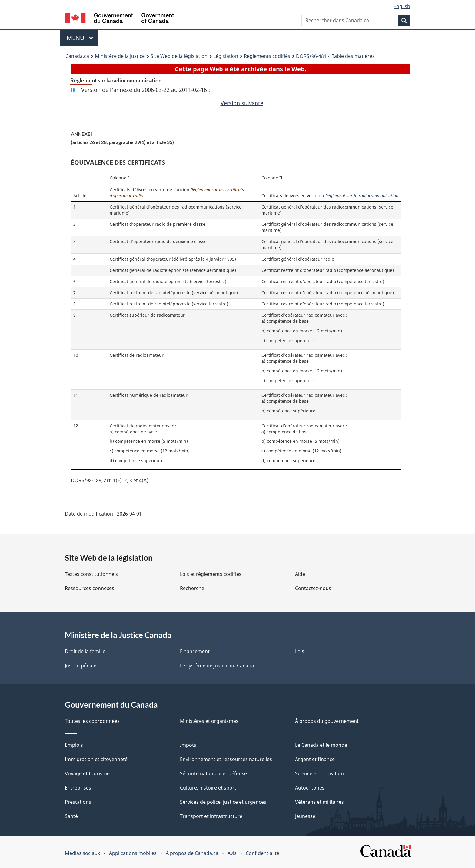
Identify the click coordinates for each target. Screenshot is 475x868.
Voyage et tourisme (87, 773)
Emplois (74, 745)
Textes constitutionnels (91, 574)
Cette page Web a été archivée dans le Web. (241, 69)
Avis (232, 853)
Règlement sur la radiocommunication (362, 196)
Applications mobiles (133, 853)
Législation (226, 56)
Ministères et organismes (209, 721)
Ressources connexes (90, 588)
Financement (195, 651)
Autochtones (310, 788)
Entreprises (78, 788)
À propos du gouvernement (327, 721)
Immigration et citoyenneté (96, 759)
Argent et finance (315, 759)
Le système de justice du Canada (217, 666)
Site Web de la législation (179, 56)
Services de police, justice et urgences (223, 802)
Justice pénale (81, 666)
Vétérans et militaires (319, 802)
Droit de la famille (85, 651)
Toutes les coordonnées (92, 721)
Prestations (78, 802)
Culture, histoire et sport (208, 788)
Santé (71, 816)
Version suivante (242, 103)
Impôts (188, 745)
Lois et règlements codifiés (211, 574)
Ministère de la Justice (120, 56)
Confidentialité (262, 853)
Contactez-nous (313, 588)
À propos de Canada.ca (192, 853)
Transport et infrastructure (211, 816)
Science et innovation (319, 773)
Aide (300, 574)
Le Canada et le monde (321, 745)
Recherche (192, 588)
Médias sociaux (82, 853)
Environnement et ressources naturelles (226, 759)
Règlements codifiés (267, 56)
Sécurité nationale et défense (213, 773)
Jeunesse (305, 816)
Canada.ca (77, 56)
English (402, 6)
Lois (300, 651)
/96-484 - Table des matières (335, 56)
